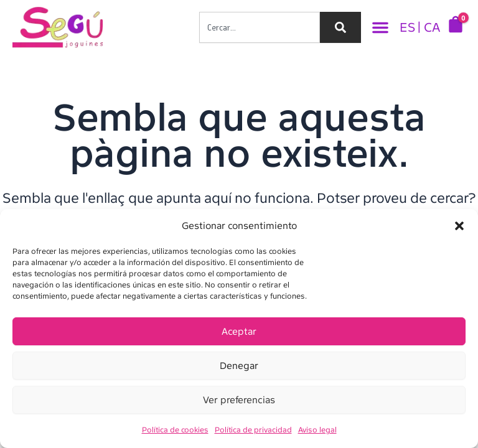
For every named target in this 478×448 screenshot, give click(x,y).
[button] (459, 226)
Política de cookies (175, 430)
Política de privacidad (253, 430)
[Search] (340, 27)
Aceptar (239, 332)
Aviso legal (317, 430)
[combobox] (260, 27)
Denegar (239, 366)
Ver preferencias (239, 400)
